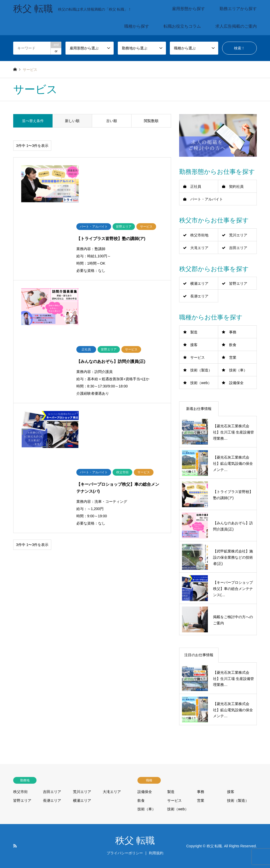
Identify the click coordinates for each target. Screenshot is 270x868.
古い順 (112, 121)
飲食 (233, 345)
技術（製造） (201, 370)
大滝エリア (199, 248)
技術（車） (238, 370)
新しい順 (72, 121)
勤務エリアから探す (238, 9)
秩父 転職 (135, 841)
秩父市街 (20, 792)
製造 (194, 332)
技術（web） (201, 383)
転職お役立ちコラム (182, 26)
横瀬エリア (199, 283)
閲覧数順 (151, 121)
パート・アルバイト (207, 199)
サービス (198, 357)
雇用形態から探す (188, 9)
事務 (233, 332)
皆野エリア (238, 283)
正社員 (196, 186)
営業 (233, 357)
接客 (194, 345)
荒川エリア (238, 235)
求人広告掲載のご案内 (236, 26)
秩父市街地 (199, 235)
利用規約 (156, 853)
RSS (15, 846)
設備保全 (236, 383)
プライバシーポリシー (125, 853)
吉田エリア (238, 248)
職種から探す (137, 26)
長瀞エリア (199, 296)
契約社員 (236, 186)
